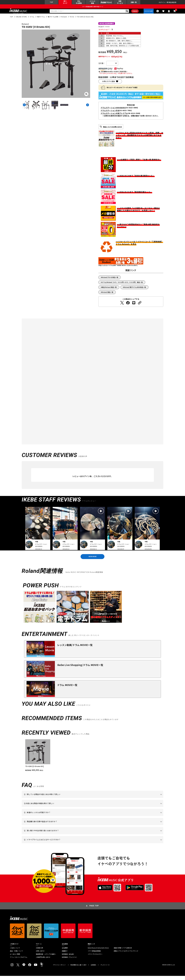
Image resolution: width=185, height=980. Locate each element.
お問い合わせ (40, 955)
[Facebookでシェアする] (128, 305)
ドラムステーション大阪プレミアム (114, 116)
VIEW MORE (92, 560)
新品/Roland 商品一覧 (109, 290)
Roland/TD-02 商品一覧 (110, 280)
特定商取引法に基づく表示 (78, 969)
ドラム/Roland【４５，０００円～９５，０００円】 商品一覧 (122, 285)
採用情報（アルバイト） (70, 961)
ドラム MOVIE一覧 (67, 689)
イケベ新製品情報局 (94, 955)
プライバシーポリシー (59, 969)
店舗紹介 (65, 955)
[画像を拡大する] (86, 97)
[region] (92, 759)
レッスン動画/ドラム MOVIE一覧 (75, 649)
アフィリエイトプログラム (19, 961)
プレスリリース (105, 969)
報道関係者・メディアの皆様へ (46, 958)
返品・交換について (16, 955)
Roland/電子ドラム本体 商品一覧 (135, 290)
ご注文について (15, 952)
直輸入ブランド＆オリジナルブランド (126, 955)
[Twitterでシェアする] (122, 305)
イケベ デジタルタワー (95, 958)
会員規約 (93, 969)
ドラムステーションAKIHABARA (113, 110)
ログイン (162, 3)
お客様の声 (39, 952)
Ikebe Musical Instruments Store (98, 952)
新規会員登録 (172, 3)
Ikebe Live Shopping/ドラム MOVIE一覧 (80, 669)
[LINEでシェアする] (134, 305)
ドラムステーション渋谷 (110, 113)
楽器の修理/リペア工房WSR (123, 952)
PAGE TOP (94, 910)
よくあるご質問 (15, 958)
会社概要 (65, 952)
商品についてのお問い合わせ (112, 129)
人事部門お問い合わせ (43, 961)
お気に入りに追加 (109, 84)
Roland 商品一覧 (108, 295)
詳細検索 (133, 13)
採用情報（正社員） (68, 958)
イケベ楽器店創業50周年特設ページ (92, 8)
